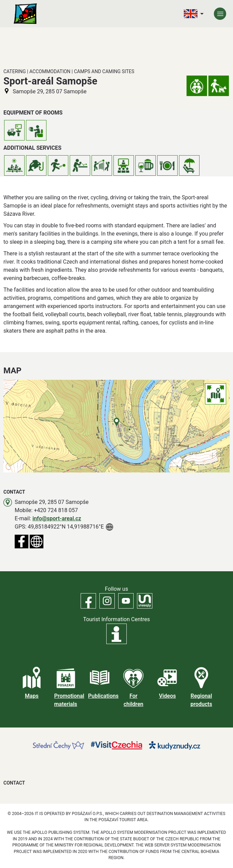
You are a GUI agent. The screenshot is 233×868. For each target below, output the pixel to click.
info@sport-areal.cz (57, 518)
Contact (14, 783)
